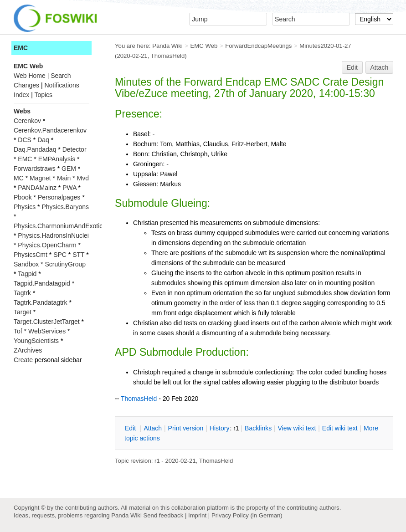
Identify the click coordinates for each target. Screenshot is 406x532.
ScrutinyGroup (65, 264)
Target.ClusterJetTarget (47, 322)
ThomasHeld (168, 56)
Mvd (83, 178)
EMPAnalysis (57, 159)
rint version (186, 428)
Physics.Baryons (65, 207)
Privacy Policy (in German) (247, 515)
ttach (153, 428)
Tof (18, 331)
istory (220, 428)
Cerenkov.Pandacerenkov (50, 130)
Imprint (197, 515)
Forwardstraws (35, 169)
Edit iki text (340, 428)
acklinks (258, 428)
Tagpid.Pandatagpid (42, 283)
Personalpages (59, 197)
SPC (60, 255)
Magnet (40, 178)
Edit (352, 67)
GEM (69, 169)
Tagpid (27, 274)
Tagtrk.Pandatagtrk (41, 302)
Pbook (23, 197)
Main (64, 178)
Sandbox (26, 264)
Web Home (30, 76)
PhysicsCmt (31, 255)
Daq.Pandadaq (35, 149)
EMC (21, 48)
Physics (25, 207)
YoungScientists (36, 341)
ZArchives (28, 350)
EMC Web (204, 46)
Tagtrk (22, 293)
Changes (26, 85)
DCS (25, 140)
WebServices (47, 331)
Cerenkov (27, 121)
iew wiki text (297, 428)
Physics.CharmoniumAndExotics (60, 226)
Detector (75, 149)
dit (131, 428)
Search (61, 76)
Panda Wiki (167, 46)
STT (78, 255)
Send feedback (163, 515)
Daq (43, 140)
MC (19, 178)
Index (21, 95)
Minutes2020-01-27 (325, 46)
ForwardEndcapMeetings (258, 46)
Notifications (62, 85)
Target (23, 312)
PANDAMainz (37, 188)
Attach (380, 67)
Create (23, 360)
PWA (69, 188)
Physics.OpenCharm (47, 245)
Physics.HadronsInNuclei (53, 235)
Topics (43, 95)
